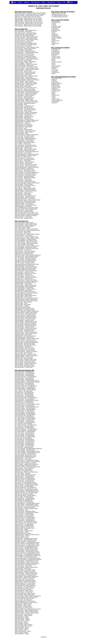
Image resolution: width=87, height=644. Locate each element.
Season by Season (35, 2)
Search (70, 2)
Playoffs (43, 2)
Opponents (27, 2)
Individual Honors (51, 2)
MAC (64, 2)
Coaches (20, 2)
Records (59, 2)
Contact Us (43, 637)
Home (14, 2)
